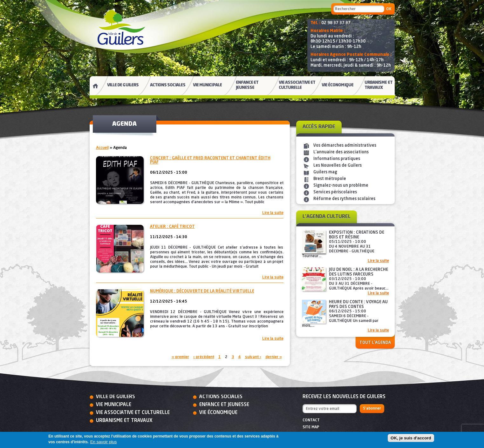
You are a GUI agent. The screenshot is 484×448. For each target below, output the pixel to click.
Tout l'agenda (375, 343)
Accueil (102, 148)
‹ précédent (204, 357)
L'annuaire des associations (341, 152)
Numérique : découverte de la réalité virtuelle (202, 291)
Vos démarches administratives (345, 146)
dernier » (274, 357)
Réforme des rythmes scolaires (344, 199)
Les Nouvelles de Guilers (337, 166)
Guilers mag (325, 172)
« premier (180, 357)
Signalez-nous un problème (341, 186)
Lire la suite (273, 213)
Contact (311, 420)
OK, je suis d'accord (411, 438)
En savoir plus (104, 442)
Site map (311, 427)
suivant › (253, 357)
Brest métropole (330, 179)
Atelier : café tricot (172, 227)
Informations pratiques (337, 159)
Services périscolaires (335, 192)
